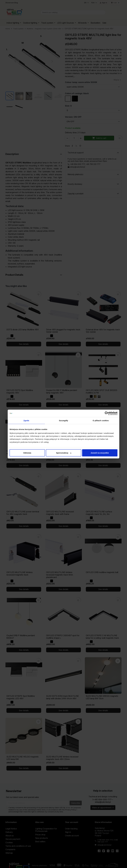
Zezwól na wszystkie (100, 453)
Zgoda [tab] (26, 420)
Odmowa (27, 453)
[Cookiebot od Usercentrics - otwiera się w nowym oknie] (107, 413)
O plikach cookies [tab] (101, 420)
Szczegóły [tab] (63, 420)
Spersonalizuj (64, 453)
